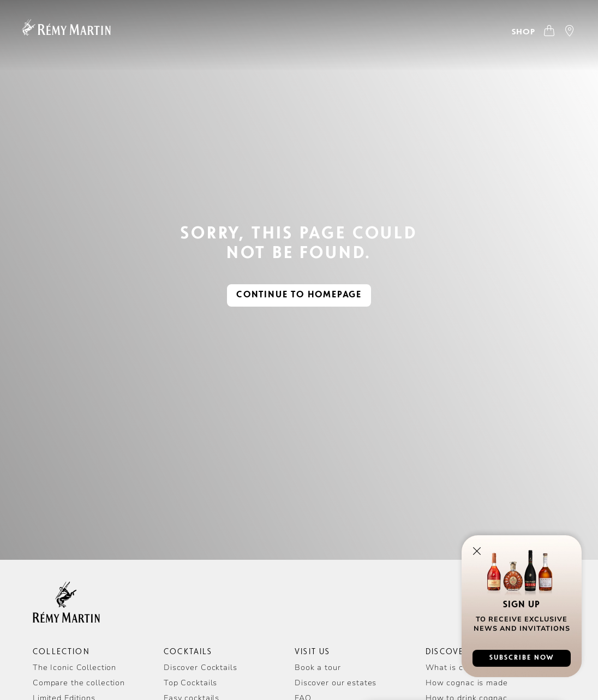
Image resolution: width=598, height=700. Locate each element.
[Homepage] (66, 27)
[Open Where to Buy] (534, 32)
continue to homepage (299, 295)
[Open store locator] (570, 32)
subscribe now (522, 660)
